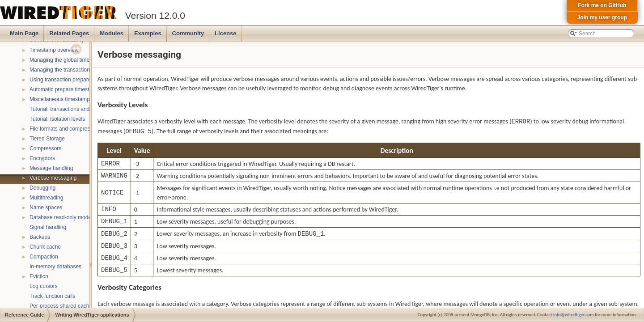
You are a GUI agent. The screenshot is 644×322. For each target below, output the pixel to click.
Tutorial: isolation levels (57, 119)
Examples (148, 33)
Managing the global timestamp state (73, 60)
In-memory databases (55, 267)
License (225, 33)
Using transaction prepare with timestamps (80, 80)
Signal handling (48, 227)
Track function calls (52, 296)
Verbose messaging (53, 178)
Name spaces (46, 208)
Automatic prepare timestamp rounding (76, 89)
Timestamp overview (54, 50)
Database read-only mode (60, 217)
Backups (40, 237)
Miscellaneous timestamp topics (67, 99)
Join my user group (602, 17)
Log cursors (44, 286)
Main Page (24, 33)
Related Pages (69, 33)
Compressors (45, 148)
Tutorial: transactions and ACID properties (79, 109)
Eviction (39, 276)
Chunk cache (45, 247)
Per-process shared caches (62, 306)
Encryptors (42, 158)
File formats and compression (65, 129)
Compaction (44, 257)
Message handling (51, 168)
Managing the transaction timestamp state (79, 70)
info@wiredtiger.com (574, 315)
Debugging (42, 188)
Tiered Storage (47, 139)
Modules (112, 33)
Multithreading (46, 198)
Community (188, 33)
